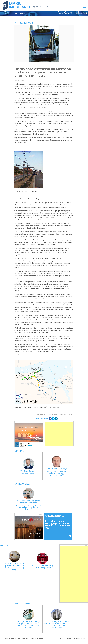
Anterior (35, 419)
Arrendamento (55, 516)
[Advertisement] (59, 434)
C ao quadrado (40, 638)
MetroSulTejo (59, 414)
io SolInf (32, 638)
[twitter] (53, 419)
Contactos (82, 638)
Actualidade (42, 414)
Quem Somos (62, 638)
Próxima (44, 419)
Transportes (50, 414)
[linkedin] (56, 419)
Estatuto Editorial (72, 638)
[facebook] (50, 419)
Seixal (72, 414)
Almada (66, 414)
